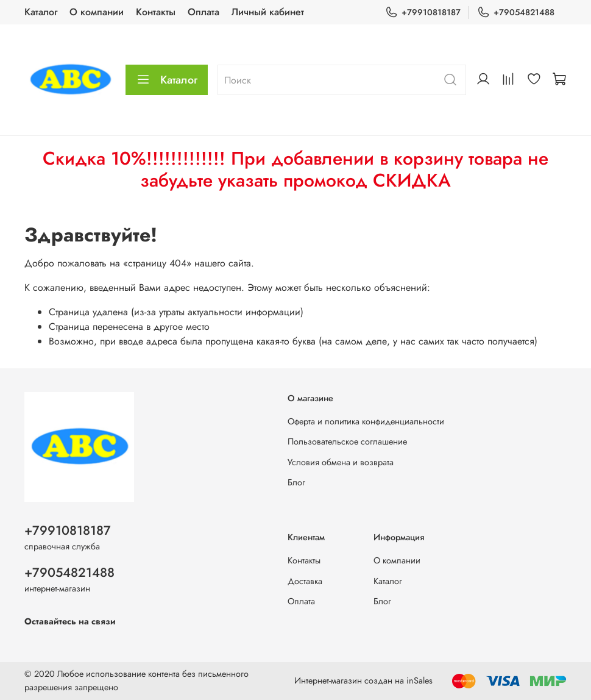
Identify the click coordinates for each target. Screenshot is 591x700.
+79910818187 (423, 12)
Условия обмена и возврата (341, 462)
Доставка (305, 581)
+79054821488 (516, 12)
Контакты (156, 12)
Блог (296, 482)
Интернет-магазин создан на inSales (363, 680)
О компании (97, 12)
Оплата (203, 12)
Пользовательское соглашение (347, 441)
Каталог (41, 12)
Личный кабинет (268, 12)
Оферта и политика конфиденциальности (366, 421)
